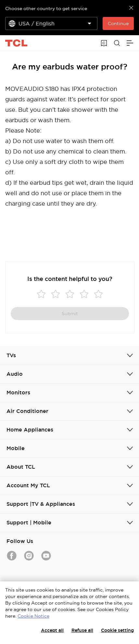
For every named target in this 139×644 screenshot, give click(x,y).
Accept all (52, 630)
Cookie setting (117, 630)
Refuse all (82, 630)
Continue (118, 23)
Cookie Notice (33, 616)
